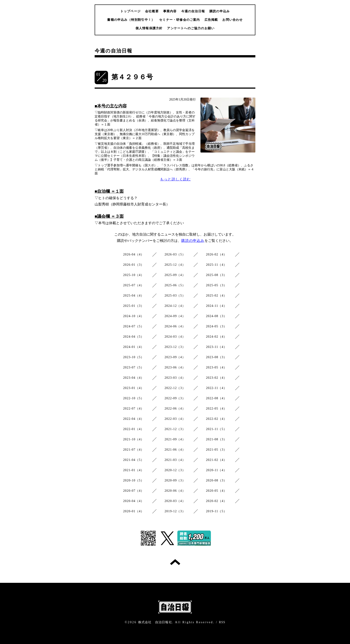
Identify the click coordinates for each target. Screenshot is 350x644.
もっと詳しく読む (175, 179)
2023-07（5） (134, 367)
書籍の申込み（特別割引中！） (131, 20)
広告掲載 (211, 20)
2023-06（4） (175, 367)
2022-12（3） (175, 388)
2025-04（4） (134, 296)
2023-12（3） (175, 347)
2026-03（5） (175, 254)
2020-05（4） (217, 491)
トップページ (130, 11)
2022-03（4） (175, 419)
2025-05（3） (217, 285)
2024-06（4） (175, 326)
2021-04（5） (134, 460)
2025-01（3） (134, 306)
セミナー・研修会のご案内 (179, 20)
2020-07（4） (134, 491)
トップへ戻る (175, 562)
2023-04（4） (134, 378)
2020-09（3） (175, 480)
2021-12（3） (175, 429)
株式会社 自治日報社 (155, 622)
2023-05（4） (217, 367)
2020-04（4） (134, 501)
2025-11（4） (216, 265)
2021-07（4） (134, 450)
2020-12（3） (175, 470)
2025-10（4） (134, 275)
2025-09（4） (175, 275)
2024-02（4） (217, 337)
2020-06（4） (175, 491)
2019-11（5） (216, 511)
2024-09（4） (175, 316)
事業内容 (170, 11)
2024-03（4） (175, 337)
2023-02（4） (217, 378)
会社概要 (152, 11)
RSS (222, 622)
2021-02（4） (217, 460)
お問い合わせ (232, 20)
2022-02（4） (217, 419)
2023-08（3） (217, 357)
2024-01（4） (134, 347)
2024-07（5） (134, 326)
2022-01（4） (134, 429)
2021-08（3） (217, 439)
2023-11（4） (216, 347)
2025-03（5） (175, 296)
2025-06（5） (175, 285)
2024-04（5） (134, 337)
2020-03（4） (175, 501)
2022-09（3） (175, 398)
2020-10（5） (134, 480)
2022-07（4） (134, 409)
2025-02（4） (217, 296)
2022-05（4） (217, 409)
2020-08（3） (217, 480)
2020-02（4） (217, 501)
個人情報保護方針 (149, 28)
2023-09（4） (175, 357)
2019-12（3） (175, 511)
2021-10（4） (134, 439)
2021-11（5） (216, 429)
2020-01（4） (134, 511)
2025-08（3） (217, 275)
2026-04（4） (134, 254)
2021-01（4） (134, 470)
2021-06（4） (175, 450)
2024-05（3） (217, 326)
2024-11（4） (216, 306)
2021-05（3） (217, 450)
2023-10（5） (134, 357)
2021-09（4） (175, 439)
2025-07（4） (134, 285)
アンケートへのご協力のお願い (191, 28)
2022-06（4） (175, 409)
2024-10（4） (134, 316)
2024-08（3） (217, 316)
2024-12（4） (175, 306)
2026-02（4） (217, 254)
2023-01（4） (134, 388)
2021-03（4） (175, 460)
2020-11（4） (216, 470)
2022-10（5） (134, 398)
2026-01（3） (134, 265)
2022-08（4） (217, 398)
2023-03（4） (175, 378)
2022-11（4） (216, 388)
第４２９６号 (132, 77)
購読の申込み (220, 11)
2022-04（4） (134, 419)
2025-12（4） (175, 265)
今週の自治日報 (193, 11)
